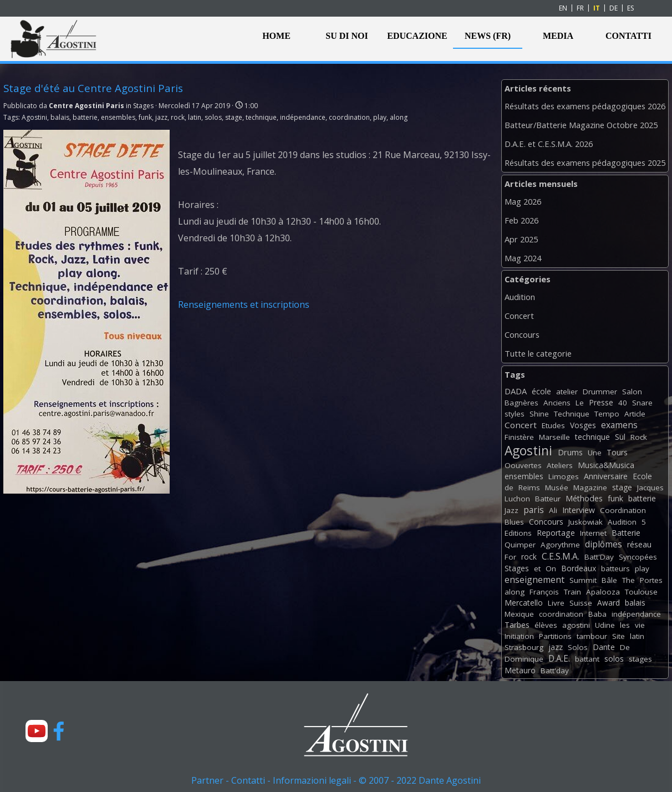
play (380, 117)
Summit (583, 580)
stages (640, 659)
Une (595, 453)
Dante (604, 647)
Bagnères (521, 403)
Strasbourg (524, 647)
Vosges (583, 425)
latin (195, 117)
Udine (605, 625)
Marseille (554, 437)
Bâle (609, 580)
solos (213, 117)
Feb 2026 (521, 220)
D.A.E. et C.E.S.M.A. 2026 (549, 144)
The (628, 580)
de (509, 488)
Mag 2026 (523, 201)
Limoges (564, 476)
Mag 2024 (523, 258)
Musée (557, 488)
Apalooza (603, 592)
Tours (617, 452)
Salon (632, 392)
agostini (576, 625)
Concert (519, 316)
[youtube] (37, 731)
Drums (570, 452)
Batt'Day (599, 557)
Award (609, 603)
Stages (517, 568)
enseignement (534, 580)
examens (619, 425)
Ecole (642, 476)
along (399, 117)
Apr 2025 (521, 239)
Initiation (519, 636)
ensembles (118, 117)
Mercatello (524, 603)
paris (534, 510)
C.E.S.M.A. (561, 556)
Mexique (519, 614)
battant (587, 659)
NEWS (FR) (488, 36)
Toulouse (641, 592)
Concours (522, 334)
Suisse (581, 603)
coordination (349, 117)
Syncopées (638, 557)
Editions (518, 533)
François (544, 592)
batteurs (615, 568)
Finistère (519, 437)
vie (640, 625)
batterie (85, 117)
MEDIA (558, 36)
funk (145, 117)
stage (234, 117)
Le (580, 403)
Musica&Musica (606, 465)
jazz (161, 117)
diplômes (604, 544)
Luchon (517, 499)
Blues (514, 522)
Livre (556, 603)
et (537, 568)
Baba (597, 614)
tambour (592, 636)
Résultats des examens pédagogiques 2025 (585, 163)
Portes (651, 580)
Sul (620, 437)
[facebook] (59, 731)
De (625, 647)
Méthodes (584, 498)
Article (635, 414)
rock (178, 117)
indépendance (303, 117)
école (541, 391)
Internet (593, 533)
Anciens (557, 403)
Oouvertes (523, 465)
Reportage (556, 533)
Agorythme (560, 545)
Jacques (650, 488)
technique (261, 117)
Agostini (34, 117)
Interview (579, 510)
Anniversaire (606, 476)
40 (623, 403)
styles (515, 414)
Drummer (600, 392)
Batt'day (555, 671)
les (625, 625)
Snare (642, 403)
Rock (639, 437)
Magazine (590, 488)
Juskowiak (586, 522)
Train (572, 592)
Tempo (607, 414)
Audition (520, 297)
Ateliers (560, 465)
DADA (516, 391)
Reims (529, 488)
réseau (639, 544)
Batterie (626, 533)
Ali (553, 510)
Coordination (623, 510)
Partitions (555, 636)
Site (618, 636)
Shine (539, 414)
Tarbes (517, 625)
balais (60, 117)
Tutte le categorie (538, 353)
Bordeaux (579, 568)
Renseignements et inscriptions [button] (244, 304)
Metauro (520, 670)
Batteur (548, 499)
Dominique (524, 659)
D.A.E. (559, 658)
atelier (567, 392)
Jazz (511, 510)
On (551, 568)
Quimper (520, 545)
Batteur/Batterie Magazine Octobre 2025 (581, 125)
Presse (601, 402)
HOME (276, 36)
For (510, 557)
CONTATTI (628, 36)
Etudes (553, 425)
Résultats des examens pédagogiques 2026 (585, 106)
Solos (578, 647)
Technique (572, 414)
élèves (546, 625)
